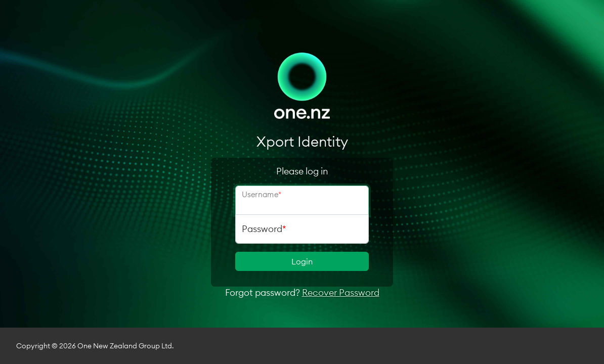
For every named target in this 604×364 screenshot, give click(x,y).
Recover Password (341, 292)
